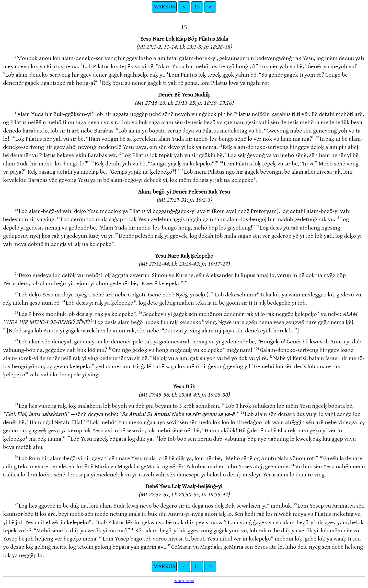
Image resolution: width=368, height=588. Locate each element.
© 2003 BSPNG (184, 581)
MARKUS (164, 7)
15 (197, 7)
